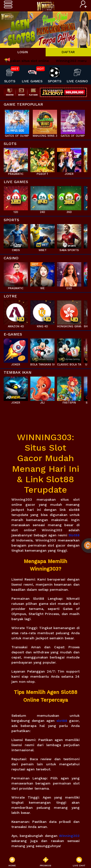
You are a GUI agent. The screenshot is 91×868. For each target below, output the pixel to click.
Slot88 (74, 535)
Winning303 (69, 836)
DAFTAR (68, 52)
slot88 (62, 721)
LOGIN (23, 52)
